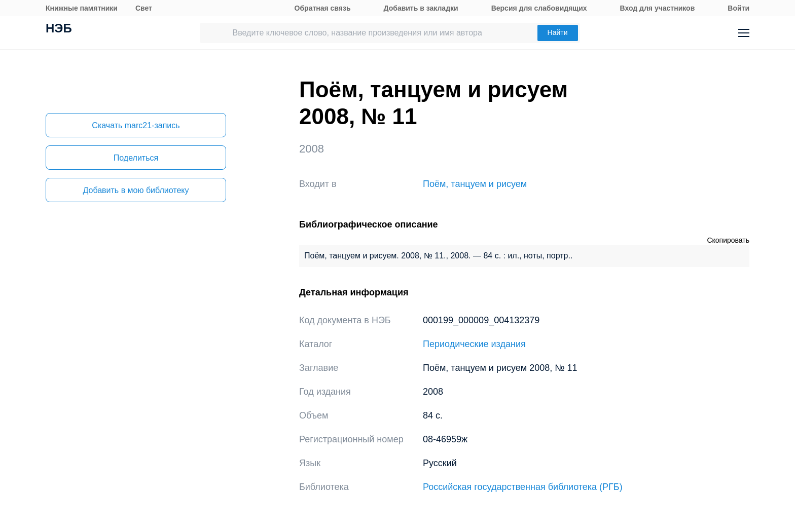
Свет (144, 8)
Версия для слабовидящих (539, 8)
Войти (738, 8)
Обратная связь (323, 8)
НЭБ (59, 29)
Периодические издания (474, 344)
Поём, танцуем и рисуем (475, 184)
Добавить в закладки (421, 8)
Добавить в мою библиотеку (136, 190)
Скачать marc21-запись (136, 125)
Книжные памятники (82, 8)
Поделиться (136, 158)
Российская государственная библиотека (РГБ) (523, 487)
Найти (558, 32)
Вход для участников (658, 8)
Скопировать (728, 240)
